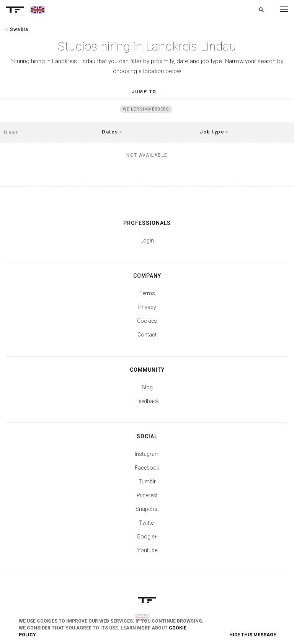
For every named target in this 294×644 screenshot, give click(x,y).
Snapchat (147, 509)
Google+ (147, 537)
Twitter (147, 523)
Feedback (147, 401)
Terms (147, 293)
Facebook (147, 468)
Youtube (147, 550)
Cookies (147, 321)
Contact (147, 335)
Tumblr (147, 481)
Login (147, 241)
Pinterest (147, 495)
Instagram (147, 454)
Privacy (147, 307)
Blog (147, 387)
